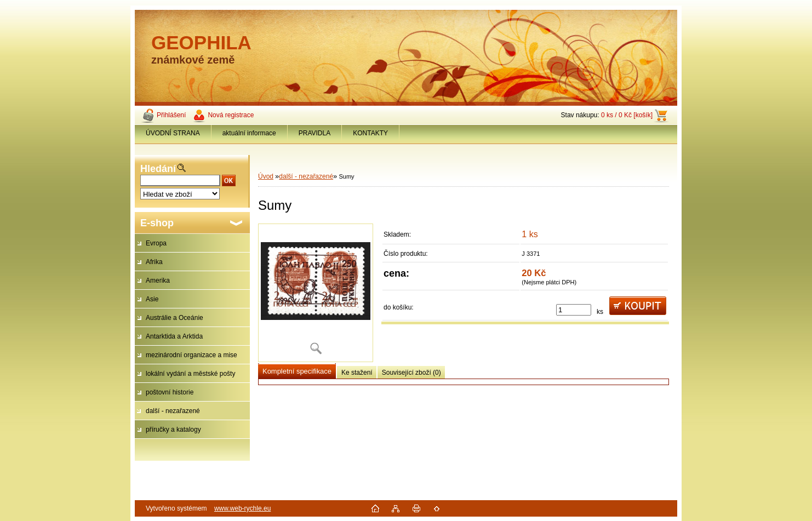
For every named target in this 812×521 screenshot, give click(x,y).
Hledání (158, 169)
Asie (152, 299)
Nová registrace (231, 115)
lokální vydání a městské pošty (190, 374)
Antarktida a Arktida (174, 336)
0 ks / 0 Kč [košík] (627, 115)
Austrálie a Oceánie (175, 318)
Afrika (154, 262)
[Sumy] (316, 293)
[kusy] (574, 310)
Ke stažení (357, 373)
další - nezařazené (173, 411)
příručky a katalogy (173, 430)
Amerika (158, 280)
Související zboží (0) (411, 373)
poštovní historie (170, 392)
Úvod (266, 176)
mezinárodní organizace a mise (191, 355)
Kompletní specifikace (297, 371)
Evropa (156, 243)
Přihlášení (171, 115)
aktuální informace (249, 133)
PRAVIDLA (314, 133)
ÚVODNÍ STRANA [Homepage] (173, 133)
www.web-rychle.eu (242, 508)
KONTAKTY (370, 133)
